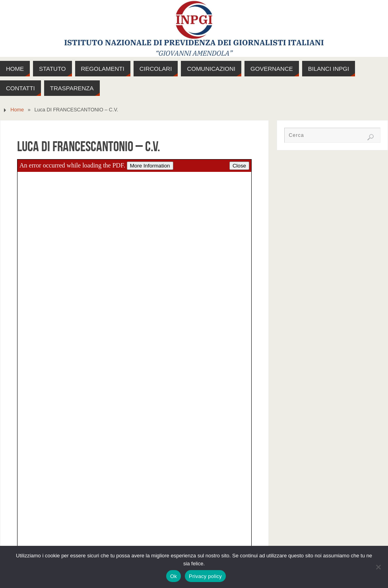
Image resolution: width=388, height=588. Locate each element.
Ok (174, 576)
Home (17, 110)
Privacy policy (205, 576)
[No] (378, 567)
